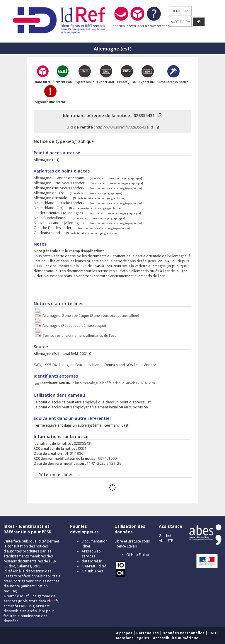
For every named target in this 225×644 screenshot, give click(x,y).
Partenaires (148, 633)
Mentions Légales (133, 638)
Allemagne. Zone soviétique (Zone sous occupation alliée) (91, 316)
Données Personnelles (184, 633)
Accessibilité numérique (176, 638)
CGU (212, 633)
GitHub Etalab (138, 555)
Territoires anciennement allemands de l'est (79, 335)
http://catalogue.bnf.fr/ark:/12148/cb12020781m (115, 383)
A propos (124, 633)
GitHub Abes (92, 571)
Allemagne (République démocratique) (74, 326)
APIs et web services (91, 554)
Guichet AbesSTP (166, 538)
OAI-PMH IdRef (94, 566)
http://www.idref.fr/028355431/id (124, 127)
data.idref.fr (92, 561)
